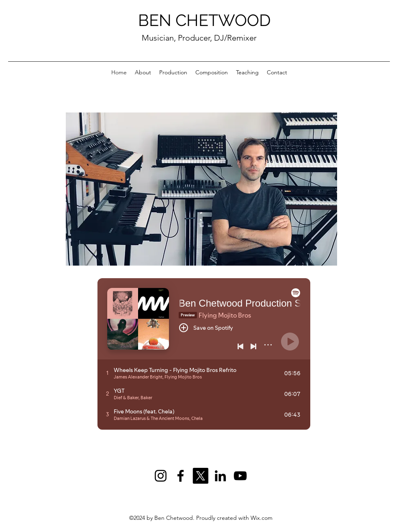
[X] (200, 476)
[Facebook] (181, 476)
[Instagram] (161, 476)
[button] (201, 189)
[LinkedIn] (220, 476)
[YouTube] (240, 476)
